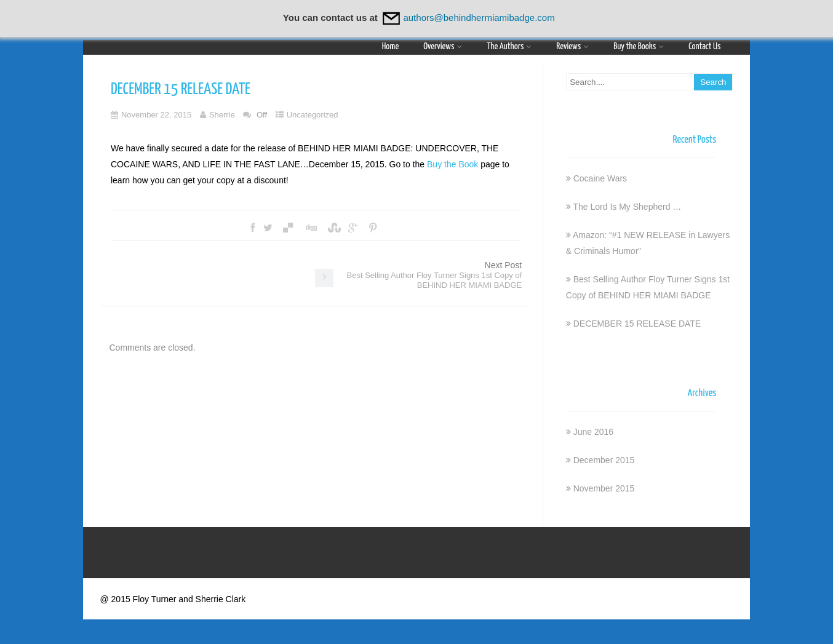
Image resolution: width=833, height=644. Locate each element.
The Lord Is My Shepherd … (627, 207)
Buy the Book (452, 164)
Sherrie (222, 115)
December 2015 (604, 460)
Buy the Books (639, 46)
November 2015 (604, 488)
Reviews (572, 46)
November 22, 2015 (156, 115)
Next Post (435, 275)
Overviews (443, 46)
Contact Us (704, 46)
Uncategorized (313, 115)
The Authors (509, 46)
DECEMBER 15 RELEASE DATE (637, 324)
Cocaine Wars (600, 178)
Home (391, 46)
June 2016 (593, 432)
